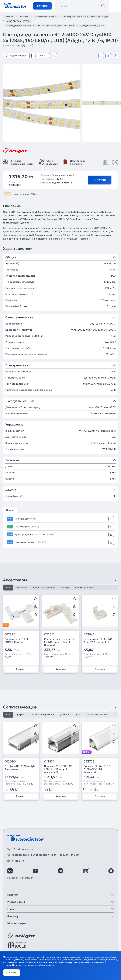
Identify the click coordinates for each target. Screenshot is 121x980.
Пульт (78, 715)
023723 (89, 762)
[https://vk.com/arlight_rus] (10, 871)
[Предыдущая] (107, 580)
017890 (10, 634)
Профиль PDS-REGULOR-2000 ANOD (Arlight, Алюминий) (59, 769)
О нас (11, 909)
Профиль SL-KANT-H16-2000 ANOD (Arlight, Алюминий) (97, 769)
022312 (49, 634)
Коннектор (21, 588)
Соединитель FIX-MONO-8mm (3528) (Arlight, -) (98, 640)
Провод (65, 588)
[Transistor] (15, 5)
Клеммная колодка (85, 588)
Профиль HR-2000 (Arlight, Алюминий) (21, 768)
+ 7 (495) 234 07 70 (22, 849)
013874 (49, 762)
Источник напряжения (43, 715)
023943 (89, 634)
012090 (10, 762)
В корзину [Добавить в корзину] (100, 180)
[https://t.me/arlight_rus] (61, 871)
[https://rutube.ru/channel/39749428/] (86, 871)
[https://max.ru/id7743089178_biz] (111, 871)
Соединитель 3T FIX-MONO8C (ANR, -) (17, 640)
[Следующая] (115, 580)
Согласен (12, 972)
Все (8, 588)
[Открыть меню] (115, 6)
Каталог (43, 6)
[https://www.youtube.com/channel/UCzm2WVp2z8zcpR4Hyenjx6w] (35, 871)
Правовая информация (20, 878)
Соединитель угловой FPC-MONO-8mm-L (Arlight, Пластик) (60, 642)
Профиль (20, 715)
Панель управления (97, 715)
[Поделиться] (54, 56)
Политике (17, 965)
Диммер (65, 715)
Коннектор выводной (44, 588)
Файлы (10, 510)
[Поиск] (103, 6)
